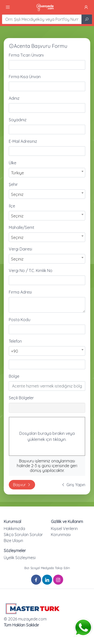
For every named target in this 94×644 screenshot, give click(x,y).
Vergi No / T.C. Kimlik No (31, 271)
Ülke (13, 163)
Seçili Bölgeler (21, 398)
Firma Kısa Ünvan (25, 77)
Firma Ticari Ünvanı (26, 55)
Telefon (15, 341)
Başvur (22, 485)
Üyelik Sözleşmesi (20, 558)
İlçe (12, 206)
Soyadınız (18, 120)
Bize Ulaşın (13, 541)
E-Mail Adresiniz (23, 141)
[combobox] (47, 173)
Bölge (14, 376)
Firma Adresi (20, 292)
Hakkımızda (14, 529)
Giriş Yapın (73, 485)
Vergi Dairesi (20, 249)
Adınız (14, 98)
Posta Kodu (20, 320)
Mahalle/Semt (22, 227)
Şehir (13, 184)
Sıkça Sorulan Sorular (23, 535)
